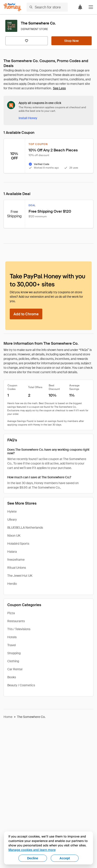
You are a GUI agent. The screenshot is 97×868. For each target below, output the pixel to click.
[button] (91, 7)
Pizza (11, 613)
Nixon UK (14, 536)
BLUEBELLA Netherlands (25, 528)
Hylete (12, 511)
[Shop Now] (72, 41)
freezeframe (16, 560)
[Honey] (12, 7)
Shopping (14, 653)
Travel (12, 645)
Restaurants (16, 621)
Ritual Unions (17, 568)
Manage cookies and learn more (32, 850)
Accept (65, 858)
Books (12, 677)
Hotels (12, 637)
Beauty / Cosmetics (21, 685)
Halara (12, 552)
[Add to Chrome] (26, 314)
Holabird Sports (18, 544)
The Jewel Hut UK (20, 576)
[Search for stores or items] (47, 7)
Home (8, 717)
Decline (33, 858)
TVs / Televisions (19, 629)
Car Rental (15, 669)
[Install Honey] (28, 118)
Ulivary (12, 520)
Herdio (12, 584)
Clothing (13, 661)
